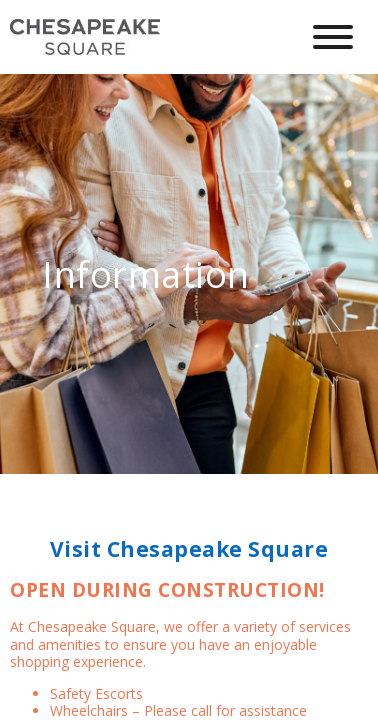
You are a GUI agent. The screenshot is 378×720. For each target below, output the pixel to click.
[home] (139, 37)
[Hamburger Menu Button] (333, 37)
